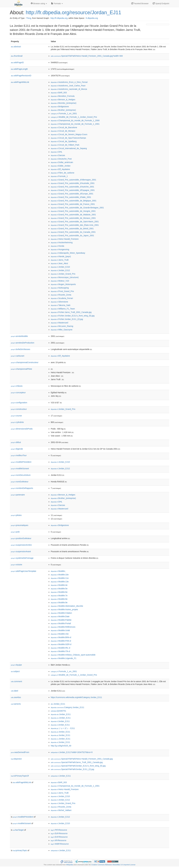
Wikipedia (70, 865)
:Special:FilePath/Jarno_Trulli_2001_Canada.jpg (77, 762)
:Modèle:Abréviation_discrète (67, 606)
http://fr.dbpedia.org (59, 18)
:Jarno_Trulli (60, 260)
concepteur (18, 393)
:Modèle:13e (60, 582)
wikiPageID (17, 62)
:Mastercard (59, 323)
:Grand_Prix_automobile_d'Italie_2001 (71, 197)
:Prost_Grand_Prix (62, 291)
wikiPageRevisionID (21, 76)
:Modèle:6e (59, 592)
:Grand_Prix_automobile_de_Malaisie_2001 (73, 215)
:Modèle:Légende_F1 (64, 658)
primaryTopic (20, 850)
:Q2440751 (58, 711)
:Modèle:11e (60, 578)
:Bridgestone (60, 107)
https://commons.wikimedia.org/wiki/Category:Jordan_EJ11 (76, 697)
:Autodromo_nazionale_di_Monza (69, 89)
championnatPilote (21, 369)
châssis (17, 386)
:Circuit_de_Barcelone (64, 127)
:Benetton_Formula (63, 96)
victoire (17, 565)
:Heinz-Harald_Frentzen (65, 239)
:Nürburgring (60, 288)
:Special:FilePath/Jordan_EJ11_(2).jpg (72, 769)
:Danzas (58, 155)
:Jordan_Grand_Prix (63, 274)
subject (15, 671)
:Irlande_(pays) (61, 256)
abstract (16, 47)
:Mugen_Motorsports (63, 284)
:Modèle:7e (59, 596)
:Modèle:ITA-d (60, 651)
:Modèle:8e (59, 599)
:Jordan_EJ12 (60, 270)
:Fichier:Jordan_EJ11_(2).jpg (67, 319)
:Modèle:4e (59, 585)
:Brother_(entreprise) (63, 110)
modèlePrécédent (21, 462)
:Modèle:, (58, 571)
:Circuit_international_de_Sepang (69, 148)
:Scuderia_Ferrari (62, 298)
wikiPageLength (19, 69)
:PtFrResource (59, 830)
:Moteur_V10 (60, 281)
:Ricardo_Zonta (61, 295)
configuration (19, 403)
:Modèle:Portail (61, 623)
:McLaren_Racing (62, 326)
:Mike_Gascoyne (62, 330)
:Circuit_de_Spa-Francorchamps (68, 138)
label (14, 691)
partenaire (18, 495)
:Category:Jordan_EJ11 (67, 707)
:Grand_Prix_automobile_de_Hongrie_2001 (73, 211)
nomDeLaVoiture (21, 475)
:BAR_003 (59, 93)
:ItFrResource (59, 840)
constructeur (19, 409)
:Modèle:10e (60, 575)
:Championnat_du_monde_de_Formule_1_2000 (75, 120)
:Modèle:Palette (61, 620)
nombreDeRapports (22, 488)
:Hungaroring (60, 249)
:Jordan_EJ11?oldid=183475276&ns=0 (72, 752)
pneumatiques (20, 525)
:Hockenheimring (62, 242)
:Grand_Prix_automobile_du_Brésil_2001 (72, 229)
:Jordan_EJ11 (58, 704)
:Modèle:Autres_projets (64, 609)
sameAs (16, 704)
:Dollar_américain (62, 162)
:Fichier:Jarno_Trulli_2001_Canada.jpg (71, 312)
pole (15, 532)
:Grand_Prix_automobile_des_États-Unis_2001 (75, 225)
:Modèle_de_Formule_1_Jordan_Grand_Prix (74, 117)
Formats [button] (57, 3)
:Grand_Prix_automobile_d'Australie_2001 (73, 183)
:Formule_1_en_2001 (64, 114)
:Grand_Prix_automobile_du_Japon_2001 (72, 236)
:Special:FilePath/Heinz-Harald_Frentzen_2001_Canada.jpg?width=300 (87, 56)
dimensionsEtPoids (22, 429)
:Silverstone (59, 302)
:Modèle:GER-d (61, 644)
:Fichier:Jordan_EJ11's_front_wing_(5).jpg (73, 316)
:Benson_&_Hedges (63, 100)
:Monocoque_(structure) (65, 277)
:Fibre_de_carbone (63, 173)
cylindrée (17, 422)
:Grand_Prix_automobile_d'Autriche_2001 (72, 187)
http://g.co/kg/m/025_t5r (61, 746)
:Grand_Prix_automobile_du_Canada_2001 (73, 232)
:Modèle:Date (60, 616)
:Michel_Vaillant (61, 810)
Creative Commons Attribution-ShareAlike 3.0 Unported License (113, 865)
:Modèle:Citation (61, 613)
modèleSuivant (20, 469)
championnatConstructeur (25, 362)
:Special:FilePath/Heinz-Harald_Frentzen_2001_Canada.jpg (82, 759)
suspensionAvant (21, 551)
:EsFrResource (59, 833)
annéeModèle (19, 336)
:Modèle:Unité (60, 630)
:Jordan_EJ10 (60, 267)
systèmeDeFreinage (22, 558)
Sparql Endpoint (161, 3)
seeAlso (16, 697)
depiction (16, 759)
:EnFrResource (59, 837)
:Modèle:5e (59, 589)
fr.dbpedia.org (92, 18)
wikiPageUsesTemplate (24, 571)
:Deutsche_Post (61, 159)
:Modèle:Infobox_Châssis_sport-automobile (73, 655)
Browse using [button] (39, 3)
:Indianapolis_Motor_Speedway (68, 253)
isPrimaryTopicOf (20, 776)
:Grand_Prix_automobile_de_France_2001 (73, 204)
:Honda (57, 246)
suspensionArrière (21, 545)
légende (17, 449)
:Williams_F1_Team (63, 309)
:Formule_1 (59, 176)
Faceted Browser (140, 3)
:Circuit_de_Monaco (63, 131)
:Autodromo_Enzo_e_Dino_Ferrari (69, 82)
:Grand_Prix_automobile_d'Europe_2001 (72, 194)
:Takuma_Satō (61, 305)
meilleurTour (19, 455)
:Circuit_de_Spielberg (64, 141)
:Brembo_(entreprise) (64, 103)
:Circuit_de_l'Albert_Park (65, 145)
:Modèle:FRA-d (61, 641)
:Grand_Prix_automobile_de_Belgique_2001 (74, 201)
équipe (16, 665)
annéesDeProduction (23, 343)
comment (16, 681)
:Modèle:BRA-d (61, 637)
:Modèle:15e (60, 634)
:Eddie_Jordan (61, 166)
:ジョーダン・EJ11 (63, 728)
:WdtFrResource (60, 844)
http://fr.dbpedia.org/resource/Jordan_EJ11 (73, 12)
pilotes (16, 515)
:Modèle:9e (59, 603)
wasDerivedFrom (20, 752)
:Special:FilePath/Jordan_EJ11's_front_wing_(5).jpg (78, 766)
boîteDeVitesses (21, 349)
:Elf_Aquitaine (60, 169)
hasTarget (18, 830)
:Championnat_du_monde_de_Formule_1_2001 (75, 124)
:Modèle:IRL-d (60, 648)
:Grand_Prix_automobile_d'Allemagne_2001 (73, 180)
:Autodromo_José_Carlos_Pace (68, 86)
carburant (18, 356)
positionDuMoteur (21, 538)
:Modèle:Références (63, 627)
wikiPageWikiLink (20, 82)
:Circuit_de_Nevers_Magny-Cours (69, 134)
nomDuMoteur (20, 482)
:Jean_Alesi (59, 263)
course (16, 416)
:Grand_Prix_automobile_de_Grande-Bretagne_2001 (77, 208)
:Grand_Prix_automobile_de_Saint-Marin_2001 (75, 222)
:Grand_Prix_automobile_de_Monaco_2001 (73, 218)
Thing (29, 18)
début (16, 442)
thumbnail (17, 56)
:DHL (56, 152)
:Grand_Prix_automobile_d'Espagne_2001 (73, 190)
